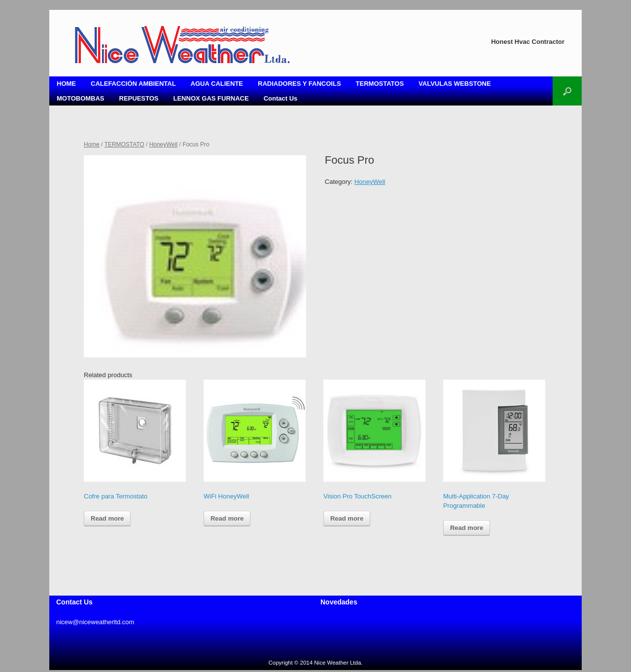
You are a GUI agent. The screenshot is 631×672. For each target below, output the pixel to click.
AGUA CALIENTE (217, 84)
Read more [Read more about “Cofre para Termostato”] (107, 518)
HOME (66, 84)
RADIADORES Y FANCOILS (299, 84)
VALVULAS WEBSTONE (455, 84)
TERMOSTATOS (380, 84)
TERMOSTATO (124, 144)
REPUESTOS (139, 98)
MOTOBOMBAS (81, 98)
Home (92, 144)
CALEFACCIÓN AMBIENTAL (133, 84)
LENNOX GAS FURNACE (211, 98)
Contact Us (281, 98)
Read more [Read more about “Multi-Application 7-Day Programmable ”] (467, 528)
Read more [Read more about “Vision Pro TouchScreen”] (347, 518)
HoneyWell (164, 144)
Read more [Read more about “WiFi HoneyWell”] (227, 518)
